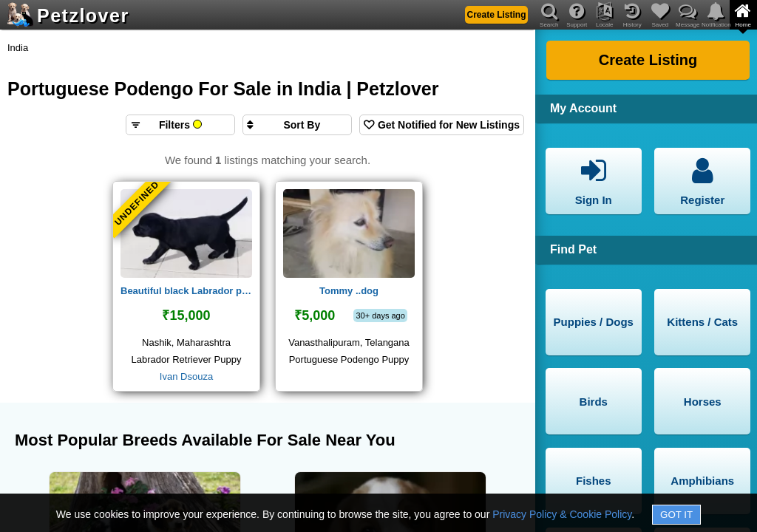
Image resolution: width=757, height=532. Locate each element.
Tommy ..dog (349, 291)
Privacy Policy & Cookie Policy (562, 514)
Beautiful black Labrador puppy (186, 291)
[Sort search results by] (297, 125)
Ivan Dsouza (186, 376)
